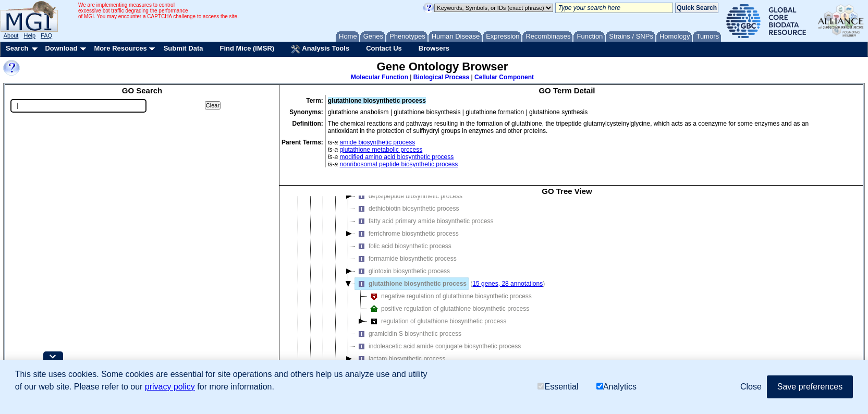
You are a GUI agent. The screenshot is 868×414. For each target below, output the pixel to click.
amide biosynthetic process (378, 142)
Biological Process (441, 77)
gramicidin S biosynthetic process (408, 334)
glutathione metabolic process (381, 150)
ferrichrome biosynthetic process (407, 234)
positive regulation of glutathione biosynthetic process (448, 309)
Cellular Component (504, 77)
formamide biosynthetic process (406, 259)
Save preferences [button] (810, 387)
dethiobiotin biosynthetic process (407, 209)
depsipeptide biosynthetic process (409, 196)
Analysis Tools (320, 49)
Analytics (616, 387)
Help (29, 35)
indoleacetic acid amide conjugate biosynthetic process (438, 346)
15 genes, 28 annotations (508, 284)
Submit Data (184, 48)
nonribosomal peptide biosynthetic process (399, 164)
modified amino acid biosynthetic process (397, 157)
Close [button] (751, 387)
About (11, 35)
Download (61, 48)
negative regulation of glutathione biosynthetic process (450, 296)
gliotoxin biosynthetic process (402, 271)
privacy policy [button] (170, 387)
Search (17, 48)
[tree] (567, 290)
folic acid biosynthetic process (403, 246)
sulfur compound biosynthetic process (392, 172)
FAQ (46, 35)
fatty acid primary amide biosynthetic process (424, 221)
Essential (558, 387)
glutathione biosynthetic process (411, 284)
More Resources (120, 48)
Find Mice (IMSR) (247, 48)
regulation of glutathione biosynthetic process (437, 321)
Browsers (434, 48)
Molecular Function (380, 77)
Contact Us (384, 48)
